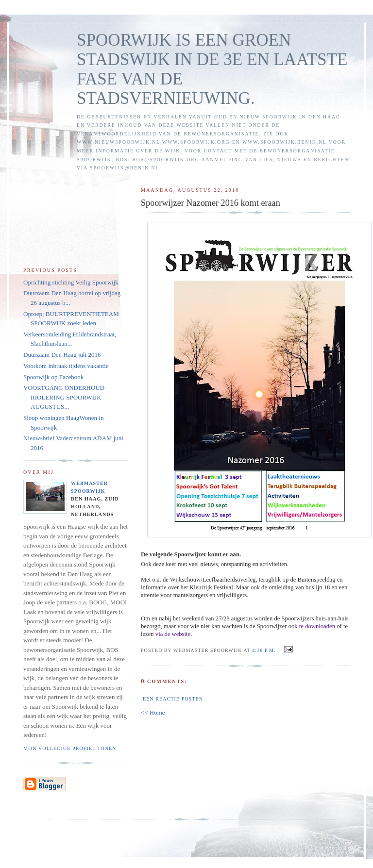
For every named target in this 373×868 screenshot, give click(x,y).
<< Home (153, 712)
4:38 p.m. (264, 650)
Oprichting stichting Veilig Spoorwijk (71, 282)
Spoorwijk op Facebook (53, 377)
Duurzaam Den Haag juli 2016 (62, 355)
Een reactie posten (173, 699)
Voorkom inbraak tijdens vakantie (66, 366)
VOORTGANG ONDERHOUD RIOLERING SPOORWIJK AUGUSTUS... (64, 397)
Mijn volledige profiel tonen (70, 748)
